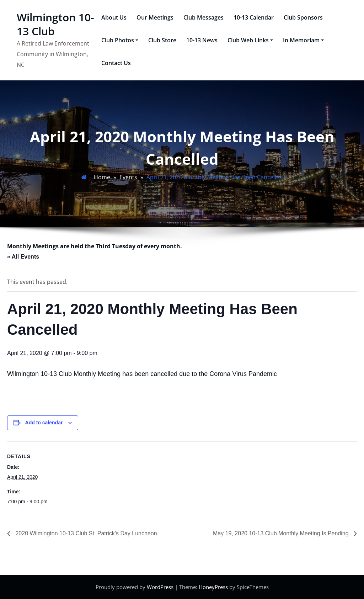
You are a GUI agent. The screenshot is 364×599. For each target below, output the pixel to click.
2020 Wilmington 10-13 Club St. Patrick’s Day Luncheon (85, 533)
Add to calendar (44, 423)
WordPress (160, 587)
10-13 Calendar (254, 17)
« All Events (23, 257)
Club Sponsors (303, 17)
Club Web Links (250, 40)
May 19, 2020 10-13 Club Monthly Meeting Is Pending (282, 533)
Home (102, 177)
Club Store (162, 40)
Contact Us (116, 63)
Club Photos (120, 40)
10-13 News (202, 40)
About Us (114, 17)
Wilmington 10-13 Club (55, 24)
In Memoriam (303, 40)
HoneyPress (213, 587)
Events (128, 177)
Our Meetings (155, 17)
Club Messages (204, 17)
